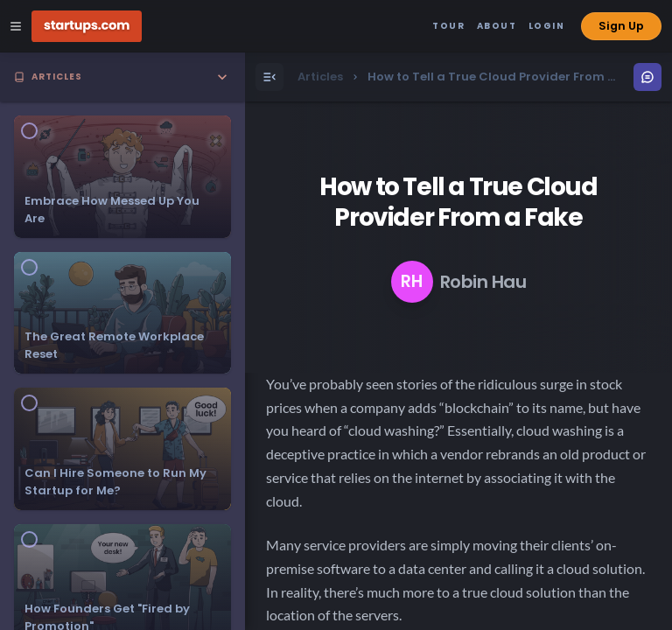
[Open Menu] (269, 77)
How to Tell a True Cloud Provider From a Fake (458, 202)
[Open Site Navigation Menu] (16, 26)
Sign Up (621, 26)
